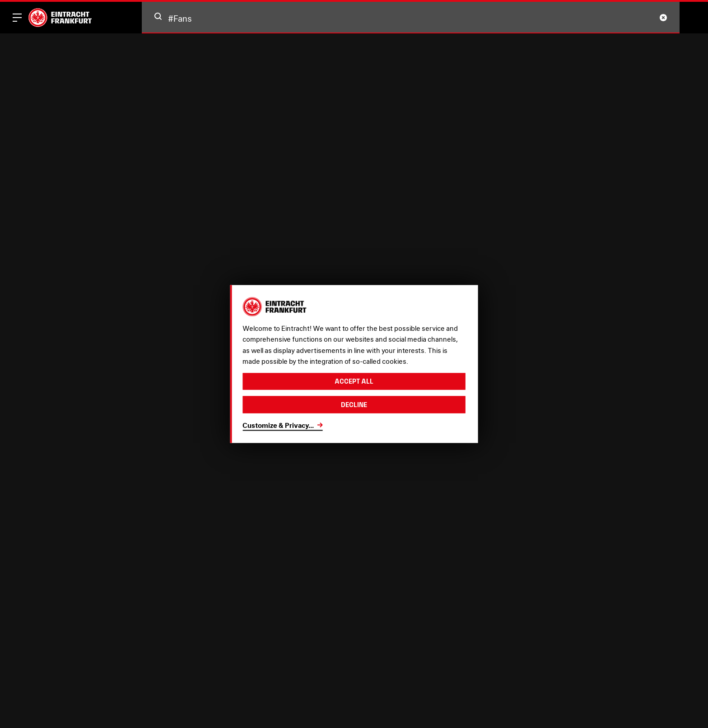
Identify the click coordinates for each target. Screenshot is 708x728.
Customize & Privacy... (278, 425)
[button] (158, 16)
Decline (354, 405)
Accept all (354, 381)
